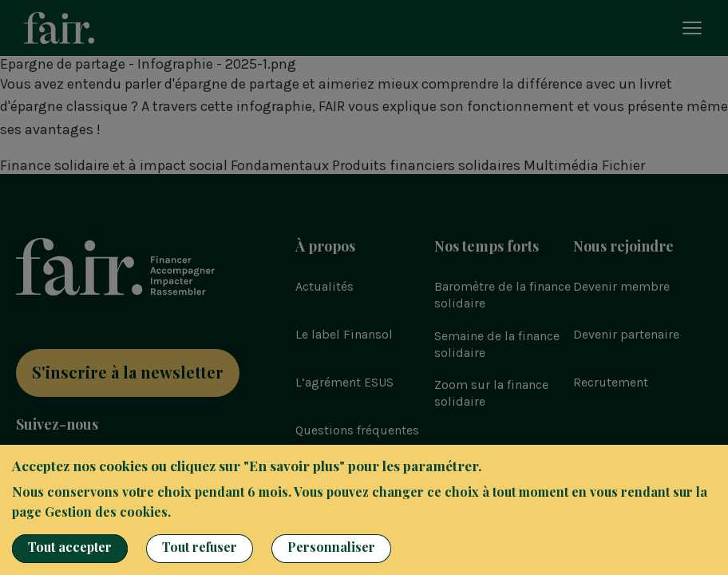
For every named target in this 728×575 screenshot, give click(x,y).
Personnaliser (331, 547)
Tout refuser (200, 547)
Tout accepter (70, 547)
